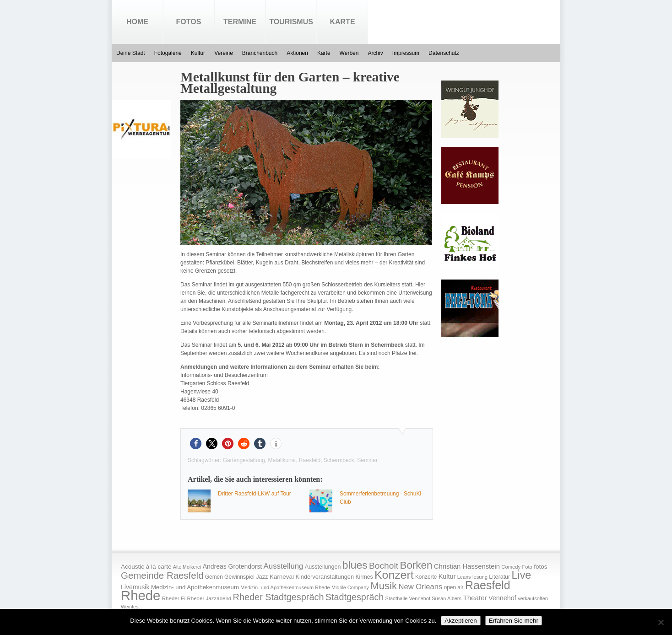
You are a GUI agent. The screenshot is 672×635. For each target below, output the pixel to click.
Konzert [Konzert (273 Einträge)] (394, 575)
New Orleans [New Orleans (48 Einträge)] (420, 587)
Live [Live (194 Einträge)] (522, 575)
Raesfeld (310, 460)
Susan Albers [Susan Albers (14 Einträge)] (447, 598)
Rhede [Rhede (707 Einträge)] (141, 595)
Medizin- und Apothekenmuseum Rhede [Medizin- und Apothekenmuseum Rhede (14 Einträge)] (285, 587)
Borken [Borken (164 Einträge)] (416, 565)
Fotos (189, 22)
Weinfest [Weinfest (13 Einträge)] (130, 607)
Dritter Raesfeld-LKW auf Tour (255, 494)
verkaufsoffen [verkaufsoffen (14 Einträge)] (533, 598)
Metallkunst (282, 460)
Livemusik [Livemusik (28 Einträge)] (135, 587)
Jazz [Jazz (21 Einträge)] (262, 577)
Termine (240, 22)
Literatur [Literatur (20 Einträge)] (499, 577)
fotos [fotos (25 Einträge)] (540, 567)
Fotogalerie (168, 53)
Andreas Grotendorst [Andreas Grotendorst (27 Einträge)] (233, 566)
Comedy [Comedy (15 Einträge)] (511, 567)
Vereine (224, 53)
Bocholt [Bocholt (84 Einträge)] (384, 566)
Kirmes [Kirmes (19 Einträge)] (364, 577)
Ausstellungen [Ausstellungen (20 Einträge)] (323, 567)
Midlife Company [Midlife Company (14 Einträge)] (350, 587)
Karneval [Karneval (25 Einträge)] (282, 577)
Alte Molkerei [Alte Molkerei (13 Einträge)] (187, 567)
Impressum (406, 53)
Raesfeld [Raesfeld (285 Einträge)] (488, 585)
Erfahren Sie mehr (514, 621)
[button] (196, 444)
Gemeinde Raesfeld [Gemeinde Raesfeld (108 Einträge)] (162, 576)
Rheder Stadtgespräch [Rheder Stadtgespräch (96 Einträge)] (279, 597)
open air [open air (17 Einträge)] (454, 587)
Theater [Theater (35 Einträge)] (475, 598)
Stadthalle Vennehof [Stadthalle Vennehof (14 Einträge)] (408, 598)
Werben (349, 53)
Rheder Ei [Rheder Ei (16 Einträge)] (174, 598)
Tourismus (291, 22)
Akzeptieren (461, 621)
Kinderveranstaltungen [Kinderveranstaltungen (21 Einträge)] (325, 577)
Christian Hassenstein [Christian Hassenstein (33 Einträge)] (467, 566)
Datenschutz (444, 53)
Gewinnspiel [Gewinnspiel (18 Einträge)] (239, 577)
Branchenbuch (260, 53)
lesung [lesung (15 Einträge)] (480, 577)
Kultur (198, 53)
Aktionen (297, 53)
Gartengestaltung (244, 460)
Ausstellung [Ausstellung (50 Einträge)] (284, 566)
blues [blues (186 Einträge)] (355, 565)
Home (137, 22)
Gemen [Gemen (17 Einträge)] (214, 577)
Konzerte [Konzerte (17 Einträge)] (426, 577)
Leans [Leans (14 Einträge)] (464, 577)
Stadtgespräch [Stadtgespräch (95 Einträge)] (355, 597)
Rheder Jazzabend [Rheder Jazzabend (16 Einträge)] (209, 598)
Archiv (375, 53)
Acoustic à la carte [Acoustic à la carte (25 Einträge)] (146, 567)
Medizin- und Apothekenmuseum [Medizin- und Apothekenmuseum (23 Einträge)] (195, 587)
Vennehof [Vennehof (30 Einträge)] (502, 598)
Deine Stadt (131, 53)
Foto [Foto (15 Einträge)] (527, 567)
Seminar (367, 460)
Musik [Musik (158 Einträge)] (384, 586)
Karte (342, 22)
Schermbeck (339, 460)
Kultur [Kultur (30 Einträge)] (447, 576)
